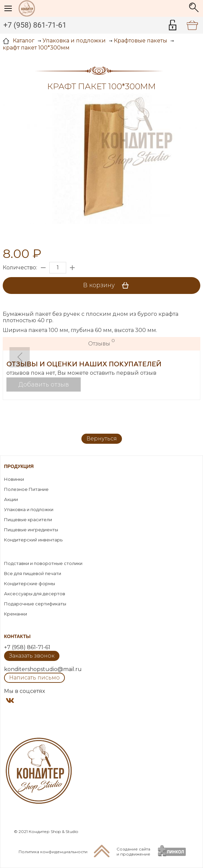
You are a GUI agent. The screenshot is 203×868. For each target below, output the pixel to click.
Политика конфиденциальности (53, 852)
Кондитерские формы (30, 583)
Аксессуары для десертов (35, 594)
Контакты (17, 636)
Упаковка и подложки (29, 509)
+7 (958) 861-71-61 (35, 25)
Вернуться (102, 439)
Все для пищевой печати (33, 573)
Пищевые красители (28, 520)
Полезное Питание (26, 489)
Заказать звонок (32, 656)
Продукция (19, 466)
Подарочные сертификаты (35, 604)
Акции (11, 499)
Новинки (14, 479)
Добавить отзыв (44, 385)
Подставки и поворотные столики (43, 563)
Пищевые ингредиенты (31, 530)
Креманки (16, 614)
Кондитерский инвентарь (33, 540)
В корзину (108, 286)
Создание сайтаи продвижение (133, 852)
